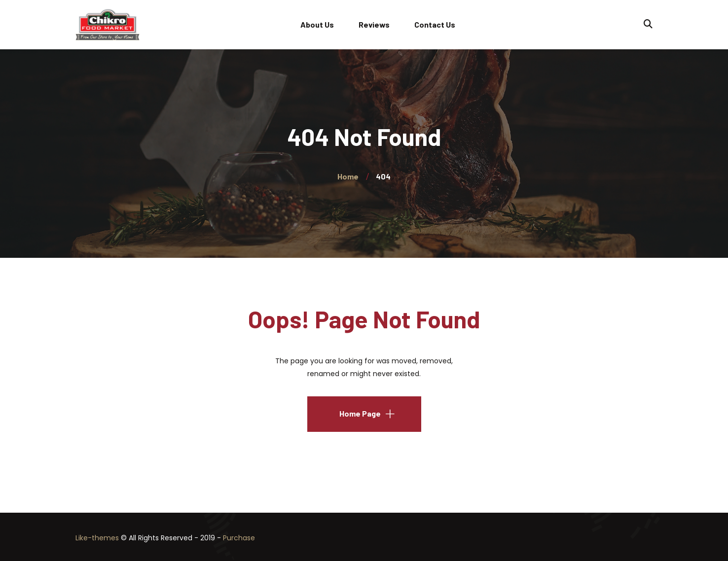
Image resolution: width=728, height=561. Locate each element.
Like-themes (97, 538)
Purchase (239, 538)
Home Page (360, 413)
